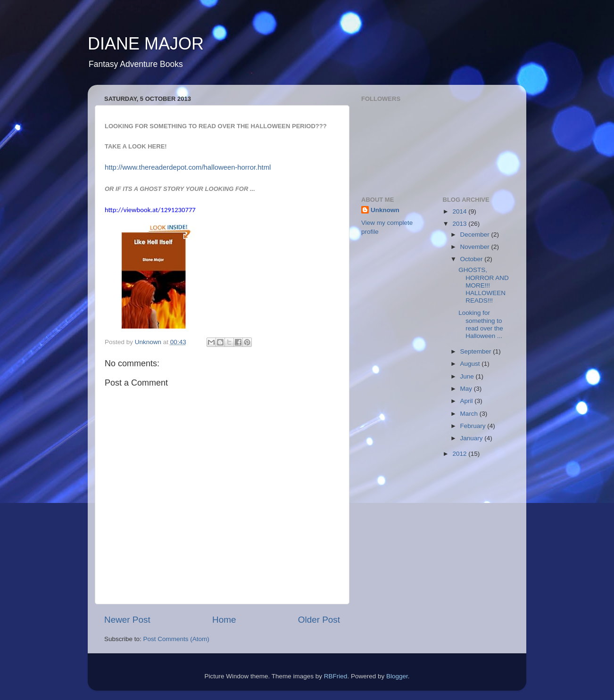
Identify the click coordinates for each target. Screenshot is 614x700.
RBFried (336, 676)
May (467, 389)
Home (224, 620)
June (468, 376)
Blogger (397, 676)
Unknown (385, 210)
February (474, 426)
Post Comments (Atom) (176, 639)
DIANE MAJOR (146, 44)
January (473, 438)
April (468, 401)
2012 (460, 454)
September (477, 351)
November (476, 247)
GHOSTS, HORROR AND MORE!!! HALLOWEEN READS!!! (484, 285)
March (470, 414)
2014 (460, 211)
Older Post (319, 620)
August (471, 364)
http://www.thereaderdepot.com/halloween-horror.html (188, 167)
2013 (460, 224)
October (473, 259)
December (476, 235)
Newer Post (127, 620)
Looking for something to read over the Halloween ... (481, 324)
